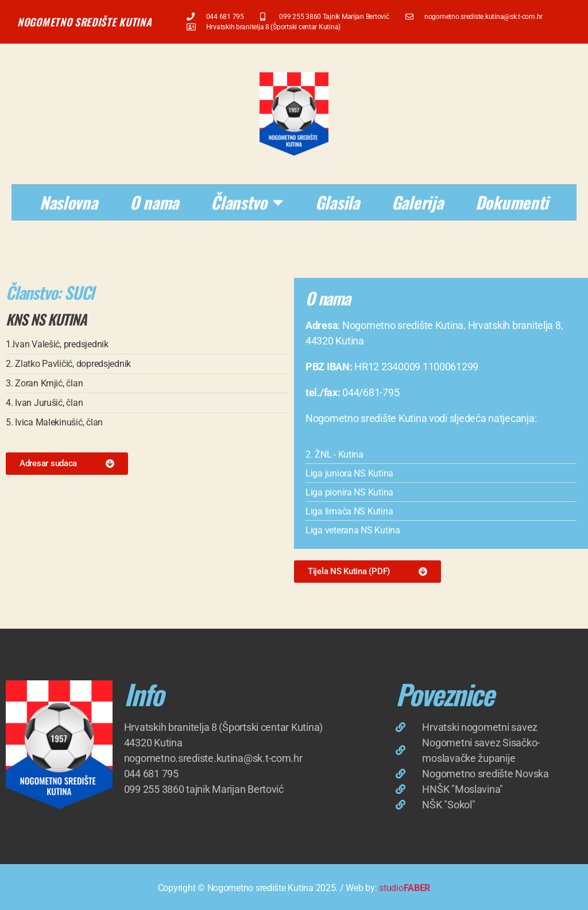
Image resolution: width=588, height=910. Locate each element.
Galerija (417, 202)
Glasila (337, 202)
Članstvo (247, 202)
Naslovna (69, 202)
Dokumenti (512, 202)
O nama (154, 202)
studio (405, 888)
